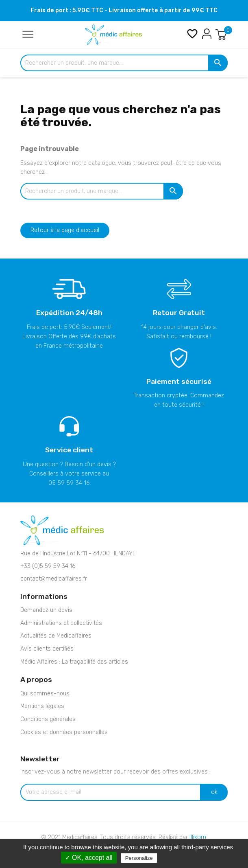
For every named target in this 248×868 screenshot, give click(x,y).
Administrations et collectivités (61, 623)
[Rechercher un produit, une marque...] (124, 63)
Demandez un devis (46, 610)
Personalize (139, 858)
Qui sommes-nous (45, 694)
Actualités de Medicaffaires (56, 636)
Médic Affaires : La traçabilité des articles (74, 662)
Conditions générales (48, 719)
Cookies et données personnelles (64, 732)
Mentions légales (42, 706)
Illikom (198, 837)
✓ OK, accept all (89, 858)
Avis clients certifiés (47, 649)
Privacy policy (178, 858)
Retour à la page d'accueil (65, 230)
